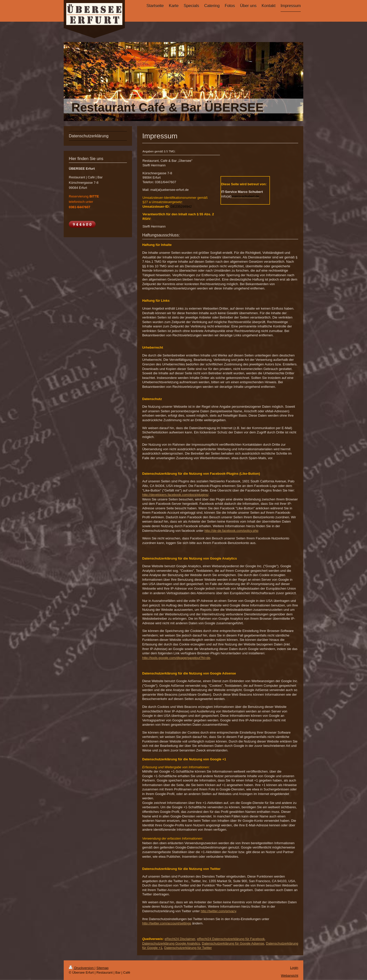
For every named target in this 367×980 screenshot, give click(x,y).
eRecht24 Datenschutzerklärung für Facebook (231, 939)
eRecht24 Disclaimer (180, 939)
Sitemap (102, 968)
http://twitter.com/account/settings (167, 923)
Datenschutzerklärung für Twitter (188, 948)
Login (294, 968)
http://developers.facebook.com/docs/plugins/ (175, 495)
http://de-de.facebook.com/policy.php (231, 531)
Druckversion (82, 968)
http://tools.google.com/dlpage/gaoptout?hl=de (176, 658)
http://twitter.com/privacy (218, 911)
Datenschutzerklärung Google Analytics (171, 943)
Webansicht (290, 976)
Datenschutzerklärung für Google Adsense (233, 943)
